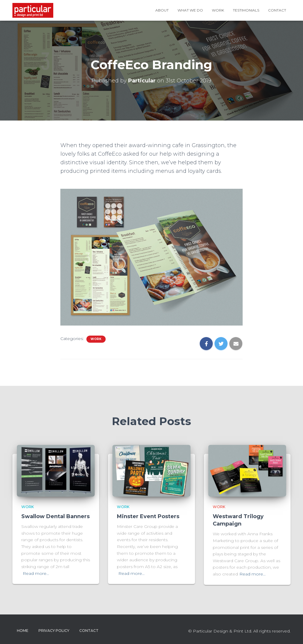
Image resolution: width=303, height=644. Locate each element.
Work (218, 10)
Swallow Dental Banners (55, 516)
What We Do (190, 10)
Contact (277, 10)
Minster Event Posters (148, 516)
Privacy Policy (54, 631)
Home (23, 631)
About (162, 10)
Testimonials (246, 10)
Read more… (36, 573)
